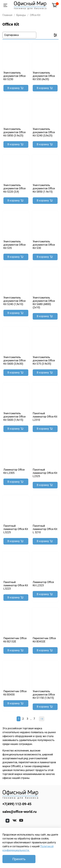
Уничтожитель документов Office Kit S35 (14, 245)
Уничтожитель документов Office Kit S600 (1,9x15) (14, 417)
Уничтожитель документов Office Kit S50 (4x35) (44, 76)
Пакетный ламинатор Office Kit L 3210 (45, 529)
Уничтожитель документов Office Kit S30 (44, 245)
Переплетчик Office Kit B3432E (44, 640)
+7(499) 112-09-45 (17, 804)
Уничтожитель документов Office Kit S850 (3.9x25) (14, 132)
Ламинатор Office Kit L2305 (14, 471)
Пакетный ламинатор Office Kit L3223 (16, 585)
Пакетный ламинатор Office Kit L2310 (45, 417)
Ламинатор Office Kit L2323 (43, 584)
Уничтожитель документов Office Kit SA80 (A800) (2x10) (44, 303)
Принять (19, 859)
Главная (7, 15)
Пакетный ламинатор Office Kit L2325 (45, 473)
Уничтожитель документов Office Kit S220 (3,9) (14, 188)
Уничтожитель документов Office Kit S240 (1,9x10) (14, 301)
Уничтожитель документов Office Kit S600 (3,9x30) (14, 360)
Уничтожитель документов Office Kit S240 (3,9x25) (44, 132)
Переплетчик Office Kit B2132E (15, 640)
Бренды (21, 15)
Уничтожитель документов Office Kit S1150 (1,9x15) (44, 695)
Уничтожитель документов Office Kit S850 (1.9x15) (44, 188)
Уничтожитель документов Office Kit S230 (14, 76)
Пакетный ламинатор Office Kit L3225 (16, 529)
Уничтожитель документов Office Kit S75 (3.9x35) (44, 360)
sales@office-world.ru (20, 812)
